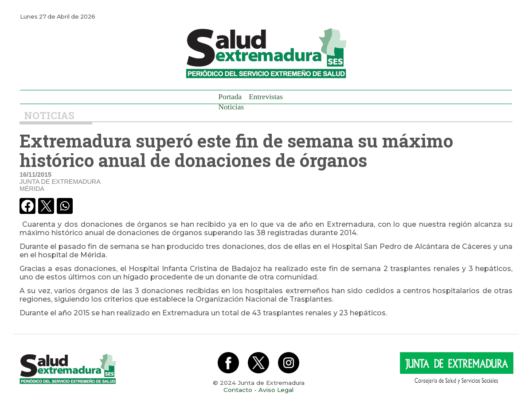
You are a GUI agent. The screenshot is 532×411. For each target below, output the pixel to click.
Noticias (231, 107)
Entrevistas (266, 97)
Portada (230, 97)
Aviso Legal (276, 390)
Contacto (238, 390)
